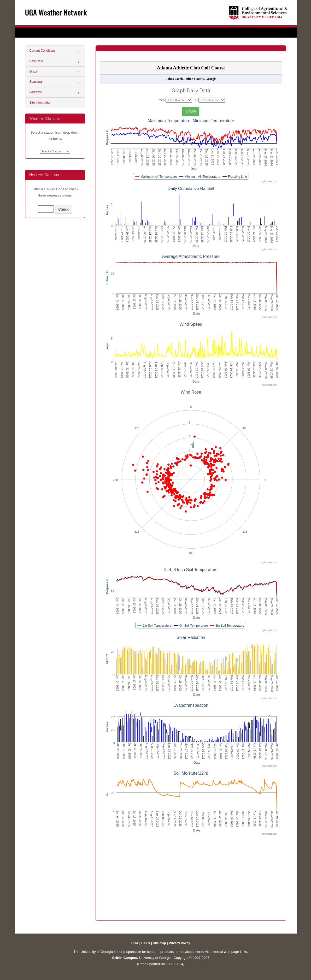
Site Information (40, 103)
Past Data (36, 61)
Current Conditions (43, 51)
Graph (34, 72)
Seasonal (36, 82)
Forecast (36, 92)
